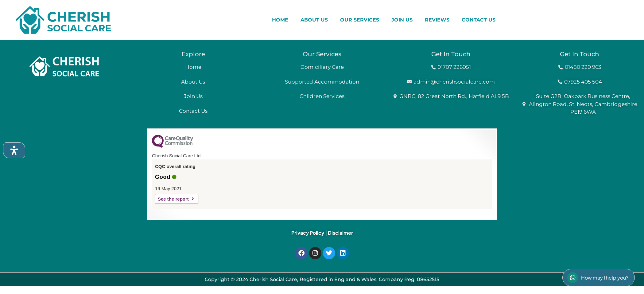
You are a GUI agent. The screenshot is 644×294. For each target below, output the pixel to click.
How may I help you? (598, 278)
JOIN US (402, 20)
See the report (173, 199)
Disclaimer (340, 233)
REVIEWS (437, 20)
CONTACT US (479, 20)
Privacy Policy (308, 233)
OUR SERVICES (360, 20)
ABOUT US (314, 20)
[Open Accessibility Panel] (14, 150)
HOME (280, 20)
